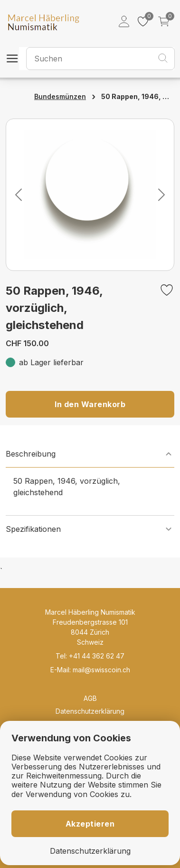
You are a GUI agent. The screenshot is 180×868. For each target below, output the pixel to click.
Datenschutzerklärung (90, 711)
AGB (90, 698)
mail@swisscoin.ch (101, 670)
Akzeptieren (90, 824)
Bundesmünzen (60, 96)
